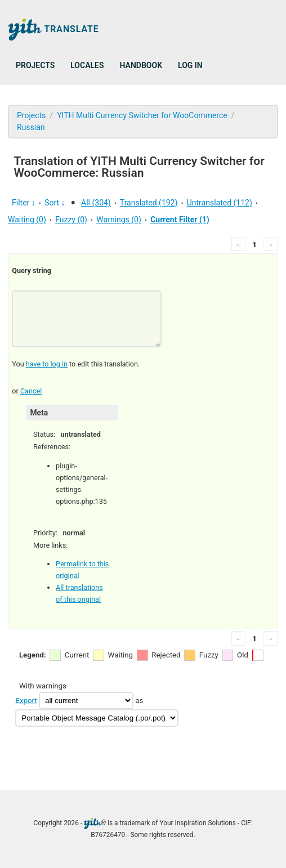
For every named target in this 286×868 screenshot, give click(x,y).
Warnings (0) (119, 220)
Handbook (141, 65)
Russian (31, 127)
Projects (35, 65)
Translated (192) (149, 203)
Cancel (31, 391)
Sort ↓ (55, 203)
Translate (53, 30)
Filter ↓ (24, 203)
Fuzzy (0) (71, 220)
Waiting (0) (27, 220)
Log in (190, 65)
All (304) (96, 203)
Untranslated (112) (220, 203)
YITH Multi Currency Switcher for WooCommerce (142, 115)
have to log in (47, 364)
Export (26, 701)
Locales (87, 65)
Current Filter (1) (180, 220)
